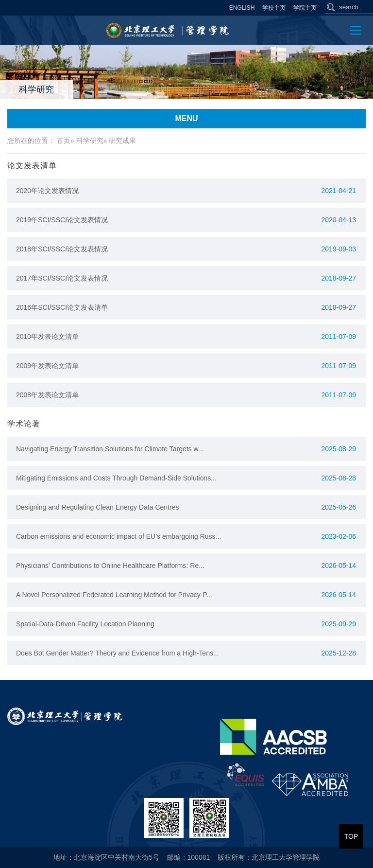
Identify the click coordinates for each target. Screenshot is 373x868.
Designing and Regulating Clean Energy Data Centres (97, 507)
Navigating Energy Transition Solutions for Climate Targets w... (110, 449)
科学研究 (90, 141)
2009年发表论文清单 (47, 366)
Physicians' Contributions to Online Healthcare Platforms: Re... (110, 566)
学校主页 (274, 8)
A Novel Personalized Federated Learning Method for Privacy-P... (114, 595)
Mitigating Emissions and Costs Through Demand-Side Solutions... (116, 478)
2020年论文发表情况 (47, 191)
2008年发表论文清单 (47, 395)
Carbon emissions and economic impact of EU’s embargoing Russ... (119, 536)
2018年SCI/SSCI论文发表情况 (62, 249)
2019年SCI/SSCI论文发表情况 (62, 220)
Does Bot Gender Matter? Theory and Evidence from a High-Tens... (118, 653)
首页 (64, 141)
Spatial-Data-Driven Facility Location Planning (85, 624)
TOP (351, 836)
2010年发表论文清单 (47, 337)
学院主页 (305, 8)
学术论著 (24, 424)
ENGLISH (242, 8)
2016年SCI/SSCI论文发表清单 (62, 307)
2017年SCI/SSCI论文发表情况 (62, 278)
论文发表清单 (32, 166)
